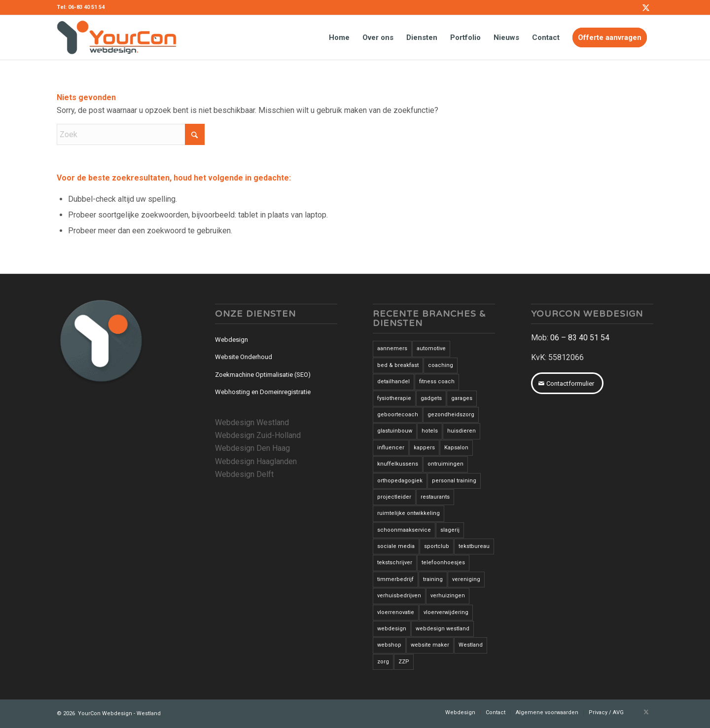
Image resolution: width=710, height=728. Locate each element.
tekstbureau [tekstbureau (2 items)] (474, 546)
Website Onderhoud (244, 357)
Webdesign (231, 340)
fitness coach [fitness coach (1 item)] (437, 382)
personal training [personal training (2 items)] (454, 481)
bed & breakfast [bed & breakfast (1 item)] (398, 365)
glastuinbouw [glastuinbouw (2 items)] (395, 431)
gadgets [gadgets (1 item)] (431, 398)
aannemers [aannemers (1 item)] (392, 348)
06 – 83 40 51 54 (580, 338)
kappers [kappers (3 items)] (424, 448)
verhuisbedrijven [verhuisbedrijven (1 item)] (399, 596)
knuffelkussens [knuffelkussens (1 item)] (398, 464)
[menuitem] (339, 37)
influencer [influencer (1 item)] (391, 448)
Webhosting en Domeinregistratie (263, 392)
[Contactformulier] (567, 383)
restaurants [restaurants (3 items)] (435, 497)
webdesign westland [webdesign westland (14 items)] (443, 629)
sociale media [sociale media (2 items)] (396, 546)
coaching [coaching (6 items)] (441, 365)
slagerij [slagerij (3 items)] (450, 530)
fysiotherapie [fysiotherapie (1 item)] (394, 398)
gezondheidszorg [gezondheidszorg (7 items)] (451, 415)
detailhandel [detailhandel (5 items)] (393, 382)
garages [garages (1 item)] (462, 398)
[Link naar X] (646, 7)
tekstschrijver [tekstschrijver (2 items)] (395, 563)
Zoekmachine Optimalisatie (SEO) (263, 375)
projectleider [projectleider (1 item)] (394, 497)
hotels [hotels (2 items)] (430, 431)
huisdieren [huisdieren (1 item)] (461, 431)
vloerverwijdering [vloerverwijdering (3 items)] (446, 612)
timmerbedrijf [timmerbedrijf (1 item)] (395, 579)
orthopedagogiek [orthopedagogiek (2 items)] (400, 481)
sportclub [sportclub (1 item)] (437, 546)
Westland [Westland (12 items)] (471, 645)
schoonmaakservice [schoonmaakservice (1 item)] (404, 530)
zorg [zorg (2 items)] (383, 662)
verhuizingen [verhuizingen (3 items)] (448, 596)
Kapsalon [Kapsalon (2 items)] (456, 448)
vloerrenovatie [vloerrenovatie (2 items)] (396, 612)
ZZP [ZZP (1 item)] (404, 662)
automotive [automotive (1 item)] (431, 348)
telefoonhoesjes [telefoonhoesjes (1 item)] (443, 563)
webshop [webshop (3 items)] (389, 645)
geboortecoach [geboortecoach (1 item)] (398, 415)
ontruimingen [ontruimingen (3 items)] (445, 464)
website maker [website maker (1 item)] (430, 645)
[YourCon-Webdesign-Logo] (117, 37)
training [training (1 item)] (433, 579)
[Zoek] (131, 134)
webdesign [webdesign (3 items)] (392, 629)
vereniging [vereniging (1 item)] (466, 579)
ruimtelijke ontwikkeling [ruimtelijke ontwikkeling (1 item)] (408, 513)
